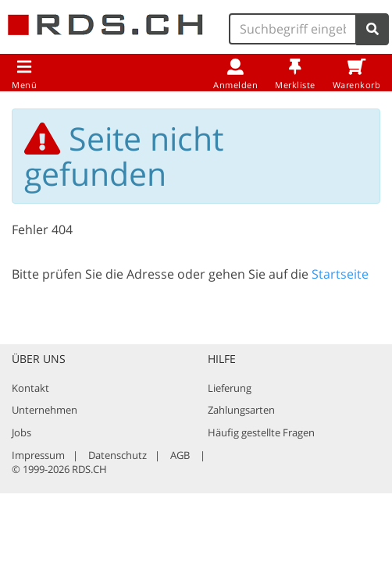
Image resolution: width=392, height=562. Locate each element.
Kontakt (30, 388)
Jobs (21, 432)
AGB (180, 455)
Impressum (38, 455)
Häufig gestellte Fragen (261, 432)
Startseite (340, 274)
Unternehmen (45, 410)
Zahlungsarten (241, 410)
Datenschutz (118, 455)
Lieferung (230, 388)
